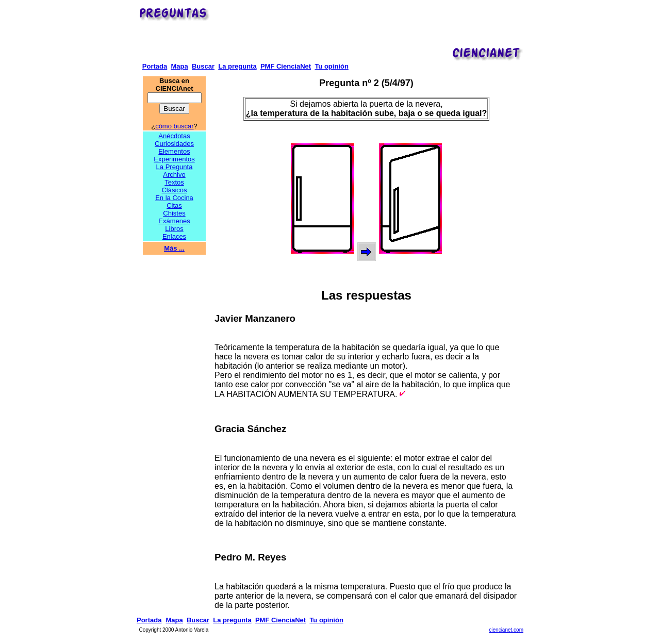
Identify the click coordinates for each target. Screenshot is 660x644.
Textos (174, 182)
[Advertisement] (370, 29)
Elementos (174, 151)
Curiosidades (174, 144)
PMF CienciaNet (286, 66)
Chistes (174, 213)
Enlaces (174, 236)
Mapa (179, 66)
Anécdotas (174, 136)
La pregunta (237, 66)
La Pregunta (175, 167)
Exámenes (174, 221)
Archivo (174, 175)
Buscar (203, 66)
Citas (174, 205)
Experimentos (174, 159)
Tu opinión (331, 66)
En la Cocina (174, 198)
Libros (174, 229)
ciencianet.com (506, 636)
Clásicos (174, 190)
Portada (155, 66)
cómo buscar (174, 126)
